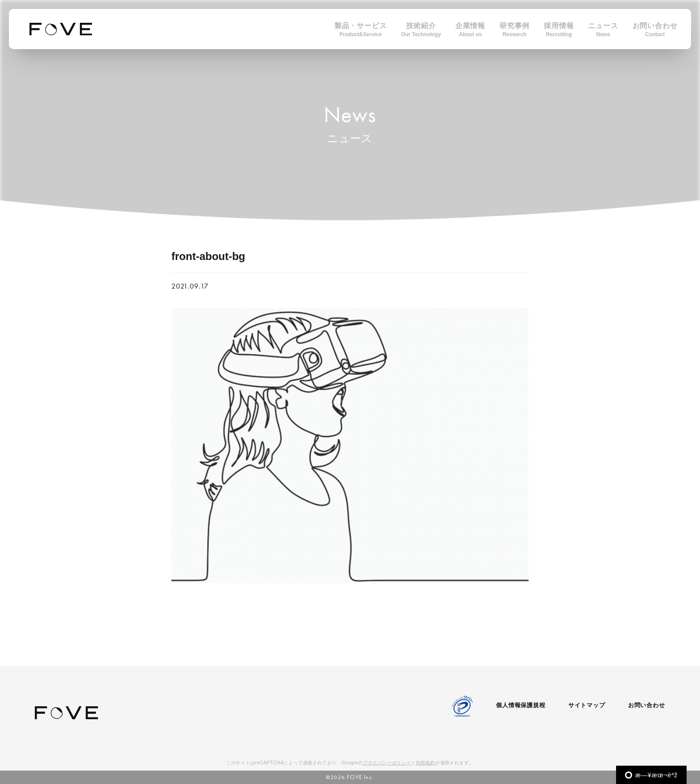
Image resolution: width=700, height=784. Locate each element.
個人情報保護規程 (521, 705)
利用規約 (426, 763)
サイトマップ (587, 705)
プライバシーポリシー (387, 763)
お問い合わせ (647, 705)
